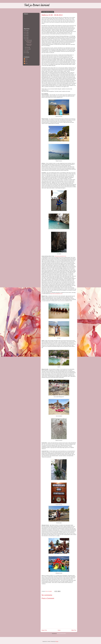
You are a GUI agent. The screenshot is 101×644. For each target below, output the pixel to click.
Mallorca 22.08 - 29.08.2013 (29, 45)
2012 (26, 51)
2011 (26, 53)
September (28, 40)
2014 (26, 37)
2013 (26, 39)
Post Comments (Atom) (61, 634)
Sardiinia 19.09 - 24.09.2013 (29, 42)
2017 (26, 32)
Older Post (74, 630)
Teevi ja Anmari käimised (37, 6)
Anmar (26, 59)
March (28, 47)
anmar (26, 63)
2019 (26, 31)
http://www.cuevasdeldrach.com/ (56, 294)
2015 (26, 35)
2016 (26, 34)
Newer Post (44, 630)
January (28, 49)
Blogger (57, 641)
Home (59, 630)
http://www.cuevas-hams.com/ (61, 256)
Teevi (26, 61)
